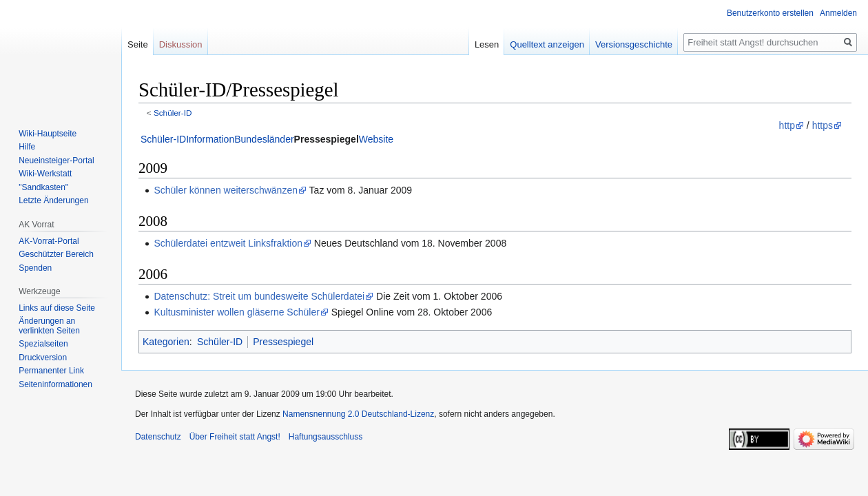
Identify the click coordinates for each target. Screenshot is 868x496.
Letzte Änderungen (53, 200)
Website (376, 139)
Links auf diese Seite (57, 308)
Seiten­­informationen (55, 384)
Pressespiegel (327, 139)
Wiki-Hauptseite (48, 134)
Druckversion (43, 358)
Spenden (35, 268)
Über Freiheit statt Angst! (235, 437)
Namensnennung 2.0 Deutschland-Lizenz (358, 414)
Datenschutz (158, 437)
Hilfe (27, 147)
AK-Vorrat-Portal (49, 241)
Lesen (487, 44)
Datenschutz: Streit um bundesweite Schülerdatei (259, 296)
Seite (138, 44)
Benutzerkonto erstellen (770, 13)
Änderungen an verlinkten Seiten (49, 326)
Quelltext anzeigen (547, 44)
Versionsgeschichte (634, 44)
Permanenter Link (51, 371)
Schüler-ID (173, 113)
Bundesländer (264, 139)
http (787, 125)
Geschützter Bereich (56, 254)
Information (210, 139)
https (823, 125)
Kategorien (166, 342)
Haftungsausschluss (325, 437)
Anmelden (838, 13)
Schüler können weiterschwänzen (226, 190)
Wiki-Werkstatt (45, 174)
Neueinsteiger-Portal (56, 161)
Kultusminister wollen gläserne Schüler (236, 312)
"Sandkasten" (43, 187)
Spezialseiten (43, 344)
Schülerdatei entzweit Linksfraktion (228, 243)
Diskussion (181, 44)
